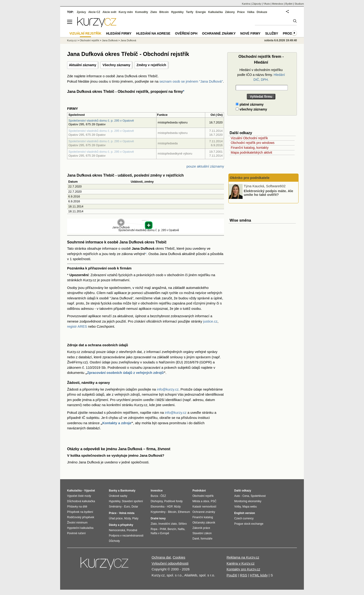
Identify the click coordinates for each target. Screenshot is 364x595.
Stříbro (182, 524)
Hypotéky (177, 12)
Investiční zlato (167, 524)
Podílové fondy (173, 501)
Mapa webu (250, 507)
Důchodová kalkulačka (81, 501)
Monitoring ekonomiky (248, 501)
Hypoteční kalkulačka (80, 528)
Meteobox (278, 4)
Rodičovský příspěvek (81, 517)
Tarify (190, 12)
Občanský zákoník (204, 523)
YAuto (267, 4)
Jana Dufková (110, 40)
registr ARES (77, 326)
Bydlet (289, 4)
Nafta (181, 529)
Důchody (114, 541)
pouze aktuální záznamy (205, 166)
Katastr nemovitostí (204, 507)
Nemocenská (117, 530)
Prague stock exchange (249, 524)
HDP (170, 507)
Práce (241, 12)
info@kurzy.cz (168, 389)
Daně (196, 539)
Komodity (141, 12)
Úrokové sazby (118, 496)
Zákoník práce (201, 528)
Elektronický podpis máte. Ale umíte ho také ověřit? (268, 193)
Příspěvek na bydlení (80, 512)
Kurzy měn (126, 12)
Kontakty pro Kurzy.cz (243, 569)
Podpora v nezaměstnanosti (126, 536)
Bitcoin (164, 12)
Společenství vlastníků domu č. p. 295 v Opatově (101, 121)
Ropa (154, 529)
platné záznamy (250, 104)
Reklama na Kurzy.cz (243, 557)
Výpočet (89, 491)
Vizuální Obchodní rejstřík (249, 138)
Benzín (172, 529)
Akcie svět (109, 12)
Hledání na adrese (153, 33)
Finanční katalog (203, 517)
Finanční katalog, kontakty (250, 148)
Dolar (135, 507)
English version (245, 513)
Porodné (132, 530)
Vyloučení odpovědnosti (170, 563)
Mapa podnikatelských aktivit (251, 152)
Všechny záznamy (116, 65)
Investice (157, 491)
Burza (154, 496)
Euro (127, 507)
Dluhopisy (157, 501)
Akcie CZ (94, 12)
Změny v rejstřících (151, 65)
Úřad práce (116, 518)
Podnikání (199, 491)
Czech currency (244, 518)
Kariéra (246, 4)
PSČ (214, 501)
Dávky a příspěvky (121, 525)
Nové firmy (250, 33)
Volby (237, 507)
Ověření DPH (186, 33)
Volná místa (127, 513)
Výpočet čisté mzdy (79, 496)
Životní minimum (77, 523)
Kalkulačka (216, 12)
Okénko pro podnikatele (250, 178)
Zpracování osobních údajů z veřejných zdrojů (125, 373)
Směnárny (115, 507)
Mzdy (127, 518)
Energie (201, 12)
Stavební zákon (202, 533)
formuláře (206, 539)
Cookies (179, 557)
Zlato (154, 12)
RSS (244, 575)
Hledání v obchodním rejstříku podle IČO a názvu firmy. (261, 75)
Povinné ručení (76, 533)
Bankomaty (128, 491)
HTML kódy (259, 575)
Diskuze (262, 12)
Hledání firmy (119, 33)
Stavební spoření (132, 501)
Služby (272, 33)
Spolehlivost (258, 496)
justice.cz (210, 321)
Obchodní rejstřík (89, 40)
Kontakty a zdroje (117, 423)
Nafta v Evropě (160, 533)
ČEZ (163, 496)
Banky (113, 491)
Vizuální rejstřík (85, 33)
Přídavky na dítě (77, 507)
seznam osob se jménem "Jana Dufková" (191, 81)
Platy (135, 518)
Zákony (230, 12)
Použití (232, 575)
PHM (163, 529)
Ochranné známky (219, 33)
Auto (237, 496)
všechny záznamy (251, 109)
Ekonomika (158, 507)
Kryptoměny (158, 512)
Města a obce (201, 501)
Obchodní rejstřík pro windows (253, 143)
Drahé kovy (158, 518)
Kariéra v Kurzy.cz (241, 563)
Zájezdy (257, 4)
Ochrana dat (161, 557)
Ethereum (184, 512)
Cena (246, 496)
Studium (299, 4)
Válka (251, 12)
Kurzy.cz (72, 40)
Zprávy (81, 12)
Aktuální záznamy (83, 65)
